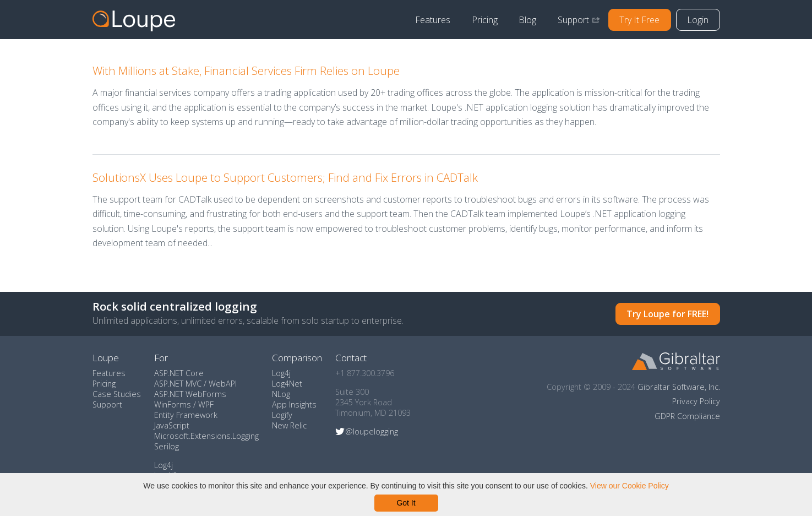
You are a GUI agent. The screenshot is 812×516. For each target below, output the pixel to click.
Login (698, 20)
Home (134, 20)
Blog (527, 20)
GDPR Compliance (687, 416)
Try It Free (639, 20)
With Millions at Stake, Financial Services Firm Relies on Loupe (246, 70)
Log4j (164, 465)
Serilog (167, 446)
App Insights (294, 404)
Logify (282, 415)
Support (573, 20)
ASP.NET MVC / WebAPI (195, 384)
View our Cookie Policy (630, 486)
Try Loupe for (667, 314)
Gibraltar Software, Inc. (679, 387)
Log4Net (287, 384)
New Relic (289, 425)
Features (433, 20)
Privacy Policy (696, 401)
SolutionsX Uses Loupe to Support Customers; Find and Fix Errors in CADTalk (285, 177)
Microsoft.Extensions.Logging (206, 436)
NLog (281, 394)
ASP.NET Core (179, 373)
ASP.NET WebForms (190, 394)
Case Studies (117, 394)
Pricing (485, 20)
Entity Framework (186, 415)
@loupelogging (372, 431)
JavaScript (172, 425)
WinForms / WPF (184, 404)
